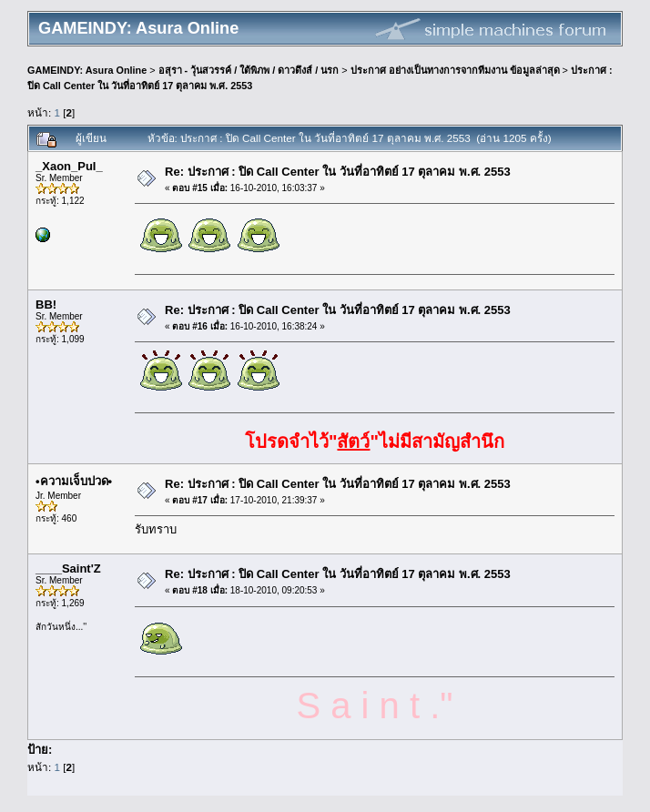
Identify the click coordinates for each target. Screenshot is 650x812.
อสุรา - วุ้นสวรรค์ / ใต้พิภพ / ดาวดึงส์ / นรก (249, 70)
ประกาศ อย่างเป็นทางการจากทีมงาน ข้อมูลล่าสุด (455, 70)
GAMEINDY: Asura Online (87, 70)
